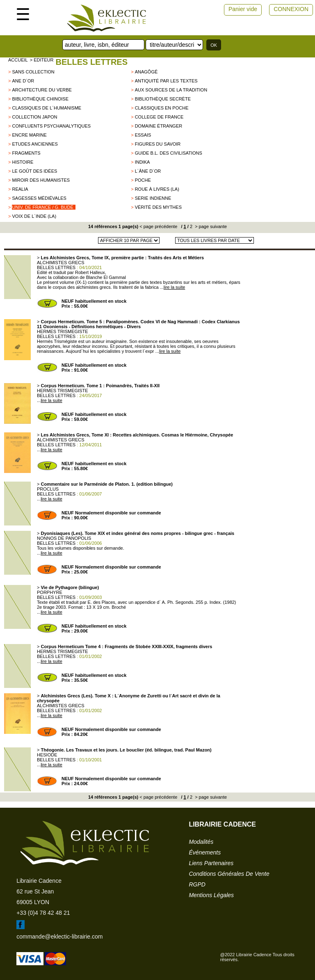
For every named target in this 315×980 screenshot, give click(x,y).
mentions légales (211, 895)
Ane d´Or (23, 81)
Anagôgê (146, 72)
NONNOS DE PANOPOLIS (64, 538)
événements (205, 852)
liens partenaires (211, 863)
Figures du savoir (158, 144)
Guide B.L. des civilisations (169, 153)
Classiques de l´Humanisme (47, 108)
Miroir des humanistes (41, 180)
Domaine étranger (159, 126)
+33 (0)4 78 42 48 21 (43, 913)
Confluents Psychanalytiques (51, 126)
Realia (20, 189)
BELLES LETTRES (91, 62)
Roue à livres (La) (157, 189)
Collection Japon (34, 117)
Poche (143, 180)
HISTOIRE (23, 162)
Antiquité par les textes (166, 81)
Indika (143, 162)
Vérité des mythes (158, 207)
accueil (18, 60)
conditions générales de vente (229, 874)
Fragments (26, 153)
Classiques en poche (162, 108)
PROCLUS (48, 489)
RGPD (197, 884)
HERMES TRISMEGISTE (62, 331)
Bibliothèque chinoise (40, 99)
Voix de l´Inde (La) (34, 216)
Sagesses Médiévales (39, 198)
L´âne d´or (148, 171)
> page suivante (210, 226)
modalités (201, 842)
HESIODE (47, 755)
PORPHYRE (50, 592)
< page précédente (158, 226)
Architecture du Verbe (42, 90)
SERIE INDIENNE (153, 198)
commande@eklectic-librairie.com (59, 937)
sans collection (33, 72)
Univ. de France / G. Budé (42, 207)
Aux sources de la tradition (171, 90)
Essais (143, 135)
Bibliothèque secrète (163, 99)
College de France (159, 117)
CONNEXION (291, 9)
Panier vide (243, 9)
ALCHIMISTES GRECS (61, 263)
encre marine (29, 135)
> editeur (42, 60)
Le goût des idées (34, 171)
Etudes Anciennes (35, 144)
